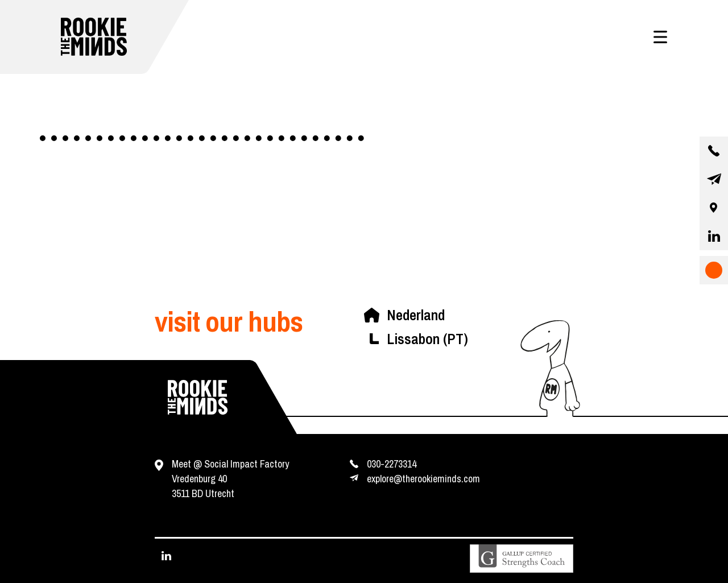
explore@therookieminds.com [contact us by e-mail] (423, 479)
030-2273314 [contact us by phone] (392, 464)
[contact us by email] (714, 179)
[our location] (714, 208)
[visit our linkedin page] (714, 236)
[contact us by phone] (714, 151)
